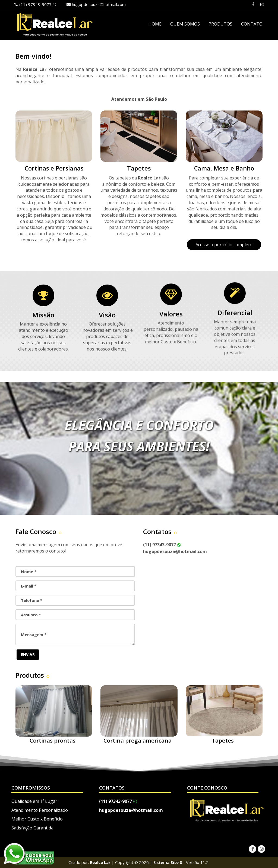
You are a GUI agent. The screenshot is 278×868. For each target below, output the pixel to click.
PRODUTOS (220, 24)
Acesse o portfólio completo (224, 245)
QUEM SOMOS (185, 24)
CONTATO (252, 24)
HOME (155, 24)
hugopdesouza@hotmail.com (99, 4)
